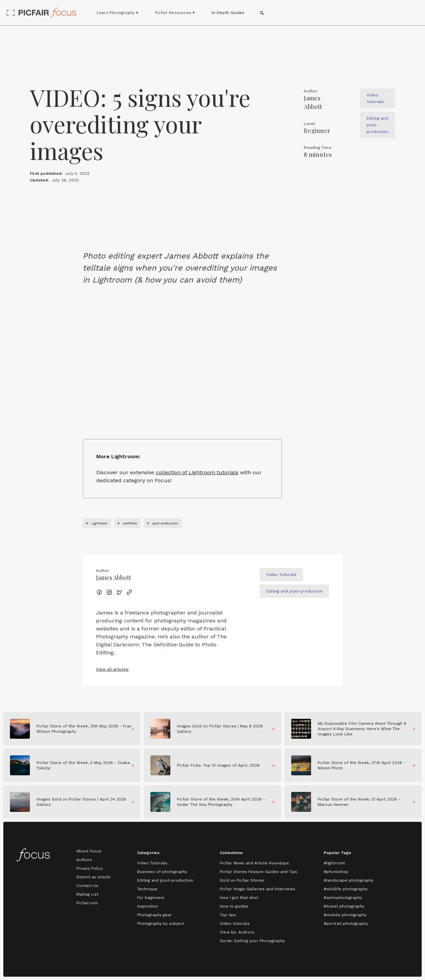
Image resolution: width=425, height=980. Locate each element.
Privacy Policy (90, 868)
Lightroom (99, 523)
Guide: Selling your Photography (252, 941)
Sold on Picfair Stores (242, 880)
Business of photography (162, 872)
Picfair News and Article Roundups (254, 863)
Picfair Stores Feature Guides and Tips (258, 872)
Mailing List (87, 894)
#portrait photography (346, 924)
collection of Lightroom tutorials (197, 472)
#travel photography (344, 906)
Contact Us (87, 886)
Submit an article (93, 877)
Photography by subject (161, 924)
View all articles (112, 669)
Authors (84, 860)
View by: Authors (237, 932)
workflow (130, 523)
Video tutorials (235, 924)
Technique (147, 889)
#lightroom (335, 863)
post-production (165, 523)
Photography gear (154, 915)
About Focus (89, 851)
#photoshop (336, 872)
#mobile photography (345, 915)
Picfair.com (87, 903)
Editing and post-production (165, 880)
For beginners (151, 898)
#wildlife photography (346, 889)
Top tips (228, 915)
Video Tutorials (152, 863)
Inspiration (148, 906)
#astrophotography (343, 898)
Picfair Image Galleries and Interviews (257, 889)
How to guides (234, 906)
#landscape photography (349, 880)
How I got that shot (239, 898)
